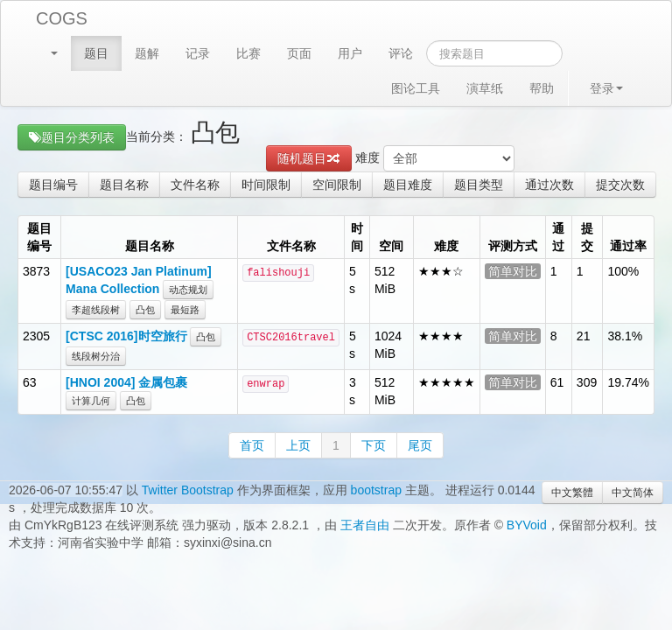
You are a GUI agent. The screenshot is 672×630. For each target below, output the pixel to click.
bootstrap (376, 490)
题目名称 (124, 185)
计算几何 (91, 401)
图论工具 (416, 88)
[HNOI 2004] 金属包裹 (126, 382)
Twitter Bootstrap (188, 490)
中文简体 (633, 493)
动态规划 (188, 290)
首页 (252, 445)
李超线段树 (96, 310)
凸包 (145, 310)
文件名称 (195, 185)
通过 (558, 237)
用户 (350, 53)
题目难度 (408, 185)
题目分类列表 (72, 137)
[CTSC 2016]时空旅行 (126, 336)
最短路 (185, 310)
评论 (401, 53)
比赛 (248, 53)
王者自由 (365, 525)
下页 (374, 445)
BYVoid (527, 525)
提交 (587, 237)
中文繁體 (572, 493)
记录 (198, 53)
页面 (299, 53)
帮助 (542, 88)
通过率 (628, 246)
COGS (62, 18)
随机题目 (309, 158)
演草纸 (485, 88)
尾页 (420, 445)
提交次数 (620, 185)
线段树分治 (96, 356)
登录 (606, 88)
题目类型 (479, 185)
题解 (147, 53)
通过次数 (549, 185)
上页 (298, 445)
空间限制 (337, 185)
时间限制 (266, 185)
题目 (96, 53)
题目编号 (53, 185)
